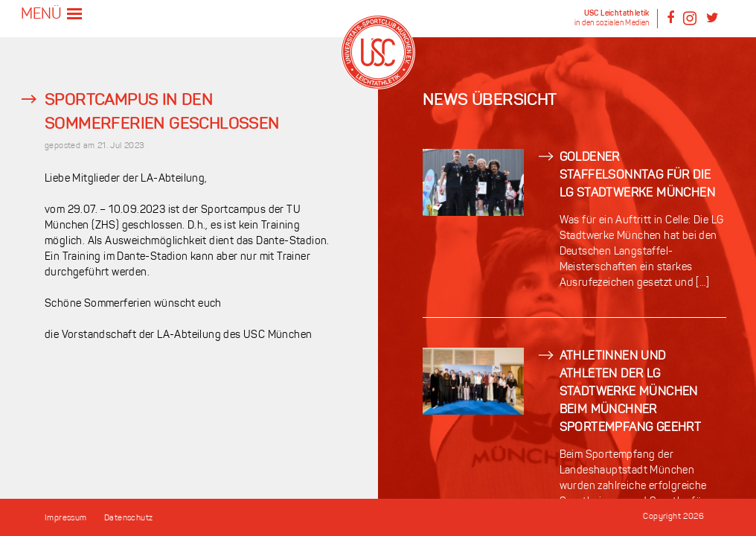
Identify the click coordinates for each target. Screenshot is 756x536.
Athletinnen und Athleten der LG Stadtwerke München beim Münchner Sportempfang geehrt (631, 392)
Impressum (66, 519)
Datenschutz (128, 519)
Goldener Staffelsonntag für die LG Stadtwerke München (637, 176)
